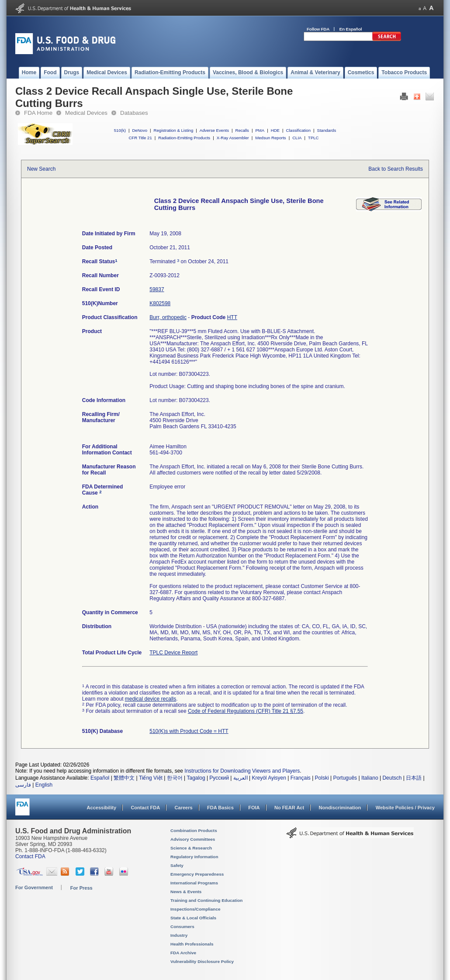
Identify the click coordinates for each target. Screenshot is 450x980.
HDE (275, 130)
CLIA (297, 138)
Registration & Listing (174, 130)
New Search (41, 169)
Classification (298, 130)
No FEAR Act (289, 808)
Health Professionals (192, 944)
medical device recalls (151, 699)
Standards (327, 130)
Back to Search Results (396, 169)
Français (301, 778)
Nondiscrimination (340, 808)
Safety (177, 865)
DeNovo (140, 130)
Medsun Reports (270, 138)
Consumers (182, 927)
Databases (134, 113)
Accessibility (102, 808)
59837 (157, 289)
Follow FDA (318, 29)
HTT (232, 317)
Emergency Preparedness (197, 874)
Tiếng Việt (151, 778)
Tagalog (196, 778)
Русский (219, 778)
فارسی (23, 785)
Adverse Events (214, 130)
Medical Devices (86, 113)
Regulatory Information (194, 857)
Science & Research (191, 848)
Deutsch (392, 778)
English (44, 785)
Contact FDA (145, 808)
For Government (34, 887)
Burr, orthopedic (168, 317)
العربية (241, 778)
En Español (351, 29)
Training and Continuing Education (206, 900)
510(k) (120, 130)
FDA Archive (183, 953)
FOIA (254, 808)
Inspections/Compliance (196, 909)
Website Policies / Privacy (405, 808)
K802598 (160, 303)
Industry (179, 935)
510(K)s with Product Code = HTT (189, 731)
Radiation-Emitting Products (184, 138)
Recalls (242, 130)
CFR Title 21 (140, 138)
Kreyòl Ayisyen (269, 778)
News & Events (186, 892)
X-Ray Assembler (233, 138)
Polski (322, 778)
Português (345, 778)
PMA (260, 130)
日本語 (414, 778)
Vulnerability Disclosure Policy (202, 961)
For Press (81, 888)
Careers (184, 808)
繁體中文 (124, 778)
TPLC (313, 138)
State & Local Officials (193, 918)
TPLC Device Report (173, 653)
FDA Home (38, 113)
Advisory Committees (193, 839)
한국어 (175, 778)
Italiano (370, 778)
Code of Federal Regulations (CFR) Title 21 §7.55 (246, 711)
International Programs (194, 883)
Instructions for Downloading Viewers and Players (242, 771)
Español (100, 778)
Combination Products (194, 830)
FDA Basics (220, 808)
